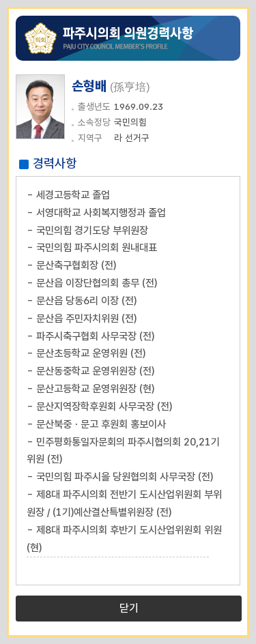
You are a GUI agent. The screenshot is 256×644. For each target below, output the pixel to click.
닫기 (129, 608)
